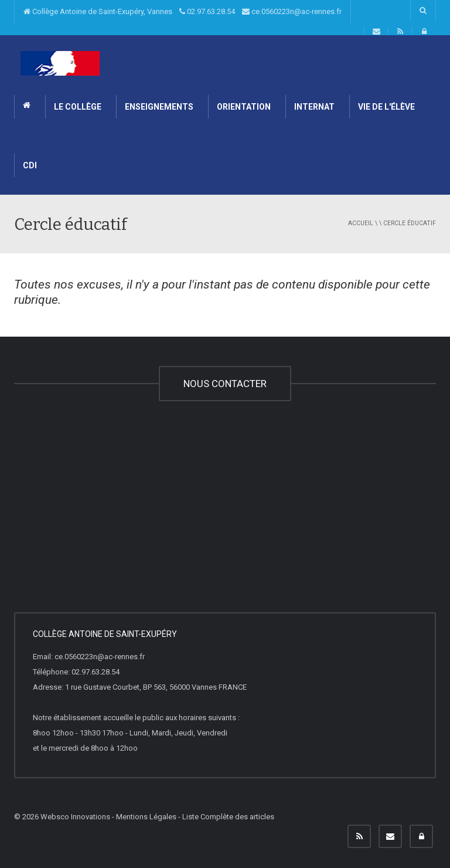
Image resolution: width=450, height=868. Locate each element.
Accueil (361, 223)
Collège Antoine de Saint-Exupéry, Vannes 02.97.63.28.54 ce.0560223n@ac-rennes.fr (183, 11)
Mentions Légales (146, 817)
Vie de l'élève (386, 107)
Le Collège (78, 107)
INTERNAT (314, 107)
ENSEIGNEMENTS (159, 107)
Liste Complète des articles (228, 817)
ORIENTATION (244, 107)
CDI (30, 165)
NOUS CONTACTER (225, 384)
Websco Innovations (75, 817)
